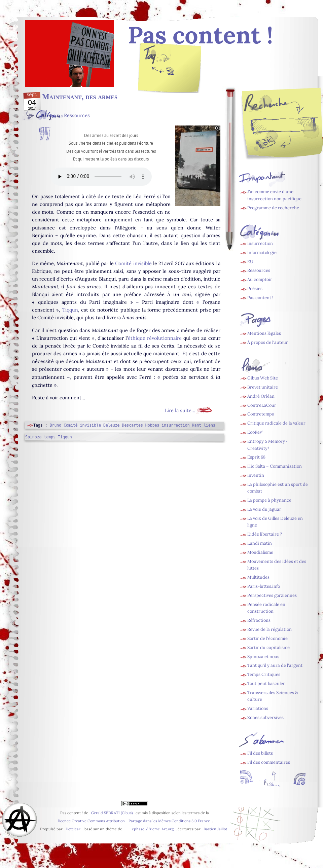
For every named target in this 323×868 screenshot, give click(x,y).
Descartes (132, 425)
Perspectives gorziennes (272, 595)
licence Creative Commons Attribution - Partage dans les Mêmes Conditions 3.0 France (134, 821)
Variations (258, 708)
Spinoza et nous (263, 657)
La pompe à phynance (269, 500)
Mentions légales (264, 333)
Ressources (77, 115)
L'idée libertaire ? (265, 534)
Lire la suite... (180, 410)
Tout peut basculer (266, 683)
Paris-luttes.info (264, 586)
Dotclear (73, 829)
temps (50, 437)
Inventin (256, 475)
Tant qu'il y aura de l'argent (275, 665)
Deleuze (112, 425)
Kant (197, 425)
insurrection (175, 425)
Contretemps (261, 414)
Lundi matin (260, 543)
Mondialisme (260, 552)
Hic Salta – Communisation (275, 466)
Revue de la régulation (270, 629)
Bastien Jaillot (215, 829)
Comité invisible (133, 263)
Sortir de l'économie (267, 638)
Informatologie (262, 252)
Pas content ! (260, 298)
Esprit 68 (256, 457)
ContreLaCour (262, 405)
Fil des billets (170, 73)
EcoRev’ (255, 432)
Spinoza (33, 437)
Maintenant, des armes (80, 97)
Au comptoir (260, 279)
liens (209, 425)
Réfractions (259, 620)
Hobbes (152, 425)
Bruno (56, 425)
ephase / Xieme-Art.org (153, 829)
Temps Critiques (264, 674)
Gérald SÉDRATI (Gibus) (112, 813)
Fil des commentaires (269, 762)
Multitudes (258, 577)
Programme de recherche (273, 208)
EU (250, 262)
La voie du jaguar (264, 509)
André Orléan (261, 396)
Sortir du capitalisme (268, 647)
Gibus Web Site (263, 378)
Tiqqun (70, 310)
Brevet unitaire (263, 387)
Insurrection (260, 243)
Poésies (255, 288)
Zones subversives (265, 717)
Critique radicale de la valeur (276, 423)
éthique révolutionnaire (155, 338)
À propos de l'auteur (268, 342)
